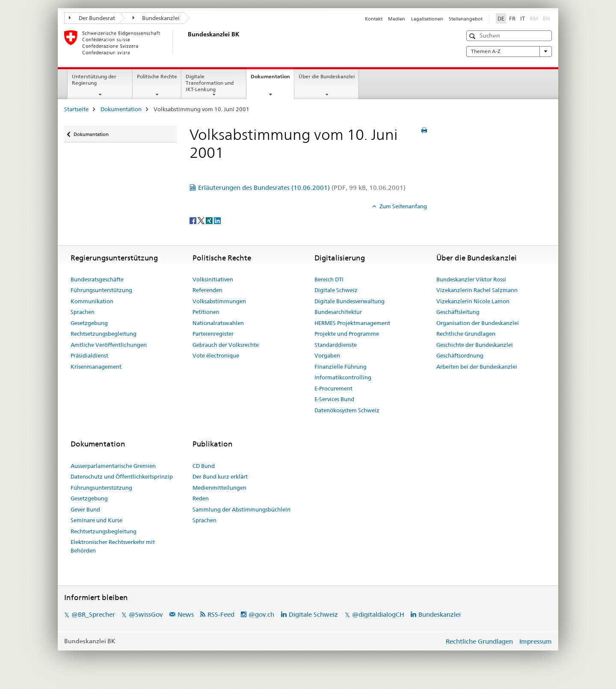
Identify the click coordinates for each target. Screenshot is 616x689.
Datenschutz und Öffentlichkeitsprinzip (122, 476)
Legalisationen (427, 19)
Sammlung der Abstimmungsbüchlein (241, 509)
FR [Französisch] (512, 18)
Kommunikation (92, 301)
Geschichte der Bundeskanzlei (475, 345)
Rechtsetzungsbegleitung (104, 334)
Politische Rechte (157, 76)
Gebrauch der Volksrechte (226, 345)
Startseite (76, 109)
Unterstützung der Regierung (94, 80)
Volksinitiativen (213, 279)
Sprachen (83, 312)
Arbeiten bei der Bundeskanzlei (477, 367)
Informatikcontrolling (343, 377)
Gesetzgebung (89, 323)
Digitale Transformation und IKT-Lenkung (210, 83)
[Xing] (210, 220)
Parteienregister (213, 334)
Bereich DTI (329, 279)
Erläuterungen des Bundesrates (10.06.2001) (302, 188)
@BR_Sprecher (93, 614)
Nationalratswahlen (218, 323)
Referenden (207, 290)
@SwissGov (146, 614)
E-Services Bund (334, 399)
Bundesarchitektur (338, 312)
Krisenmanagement (96, 367)
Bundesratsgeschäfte (97, 279)
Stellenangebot (466, 19)
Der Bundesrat (92, 18)
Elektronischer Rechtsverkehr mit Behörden (113, 546)
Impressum (536, 641)
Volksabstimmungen (219, 301)
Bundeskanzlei (156, 18)
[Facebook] (194, 220)
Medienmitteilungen (219, 488)
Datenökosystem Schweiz (347, 410)
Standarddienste (336, 345)
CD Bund (204, 466)
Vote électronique (216, 355)
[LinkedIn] (217, 220)
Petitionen (206, 312)
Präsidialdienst (89, 355)
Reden (201, 498)
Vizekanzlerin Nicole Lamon (473, 301)
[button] (473, 36)
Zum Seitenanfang (403, 206)
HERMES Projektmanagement (352, 323)
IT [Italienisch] (523, 18)
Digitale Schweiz (336, 290)
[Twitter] (202, 220)
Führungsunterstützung (101, 290)
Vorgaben (327, 355)
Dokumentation (272, 79)
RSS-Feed (221, 614)
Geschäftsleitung (458, 312)
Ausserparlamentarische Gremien (113, 466)
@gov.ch (261, 614)
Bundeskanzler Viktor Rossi (471, 279)
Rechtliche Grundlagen (466, 334)
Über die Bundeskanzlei (327, 76)
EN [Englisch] (547, 18)
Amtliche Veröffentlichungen (109, 345)
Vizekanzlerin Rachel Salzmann (477, 290)
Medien (397, 19)
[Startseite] (186, 42)
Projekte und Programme (347, 334)
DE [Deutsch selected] (501, 18)
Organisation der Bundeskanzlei (478, 323)
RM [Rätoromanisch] (535, 18)
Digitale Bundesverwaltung (349, 301)
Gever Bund (85, 509)
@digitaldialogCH (378, 614)
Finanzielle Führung (341, 367)
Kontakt (374, 19)
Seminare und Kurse (96, 520)
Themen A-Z (509, 51)
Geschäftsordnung (460, 355)
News (186, 614)
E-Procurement (333, 388)
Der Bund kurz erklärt (220, 476)
